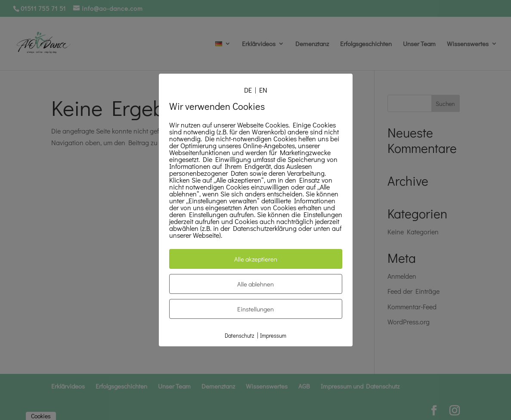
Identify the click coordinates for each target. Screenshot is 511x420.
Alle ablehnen (255, 284)
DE (248, 90)
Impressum (273, 335)
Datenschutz (239, 335)
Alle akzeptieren (256, 259)
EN (263, 90)
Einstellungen (255, 309)
